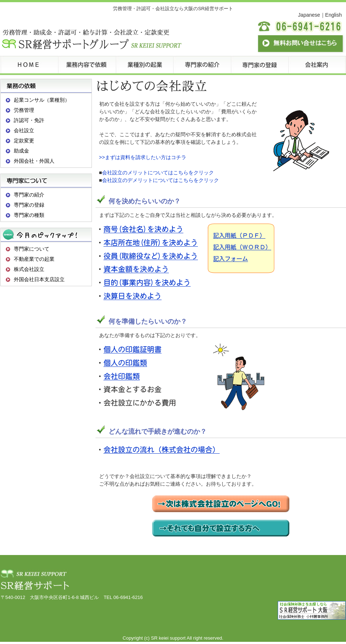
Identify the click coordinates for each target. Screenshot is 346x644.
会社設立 (24, 130)
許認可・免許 (29, 120)
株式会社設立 (29, 269)
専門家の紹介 (29, 195)
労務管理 (24, 110)
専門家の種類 (29, 215)
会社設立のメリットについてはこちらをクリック (158, 173)
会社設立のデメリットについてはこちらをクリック (160, 180)
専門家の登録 (29, 205)
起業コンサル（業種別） (42, 100)
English (334, 15)
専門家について (32, 249)
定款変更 (24, 141)
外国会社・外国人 (34, 161)
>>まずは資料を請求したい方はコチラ (143, 157)
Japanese (309, 15)
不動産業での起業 (34, 259)
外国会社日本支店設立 (39, 279)
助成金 (21, 151)
